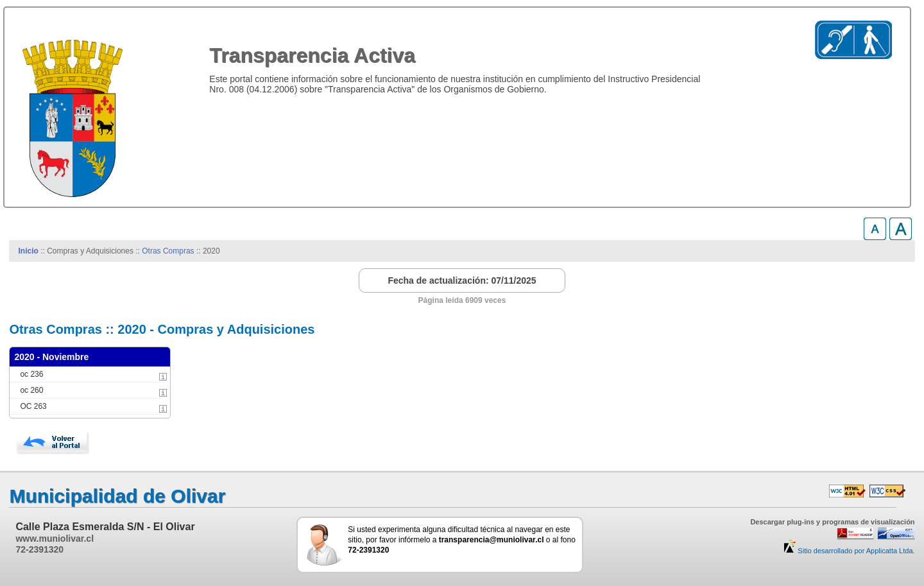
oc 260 (31, 390)
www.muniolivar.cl (55, 539)
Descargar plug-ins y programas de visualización (832, 522)
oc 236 (31, 374)
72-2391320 (39, 549)
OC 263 (33, 406)
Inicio (29, 251)
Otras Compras (168, 251)
